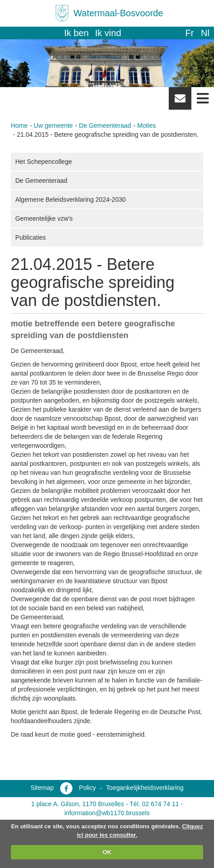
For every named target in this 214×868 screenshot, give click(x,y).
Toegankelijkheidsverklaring (145, 788)
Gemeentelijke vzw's (44, 218)
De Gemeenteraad (105, 125)
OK (107, 852)
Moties (146, 125)
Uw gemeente (53, 125)
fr (189, 33)
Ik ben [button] (76, 33)
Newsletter (180, 102)
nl (205, 33)
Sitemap (42, 788)
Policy (88, 788)
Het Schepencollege (44, 162)
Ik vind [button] (108, 33)
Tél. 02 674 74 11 (155, 804)
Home (19, 125)
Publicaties (31, 237)
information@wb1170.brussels (107, 813)
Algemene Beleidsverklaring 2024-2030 (71, 200)
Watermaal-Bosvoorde (118, 13)
